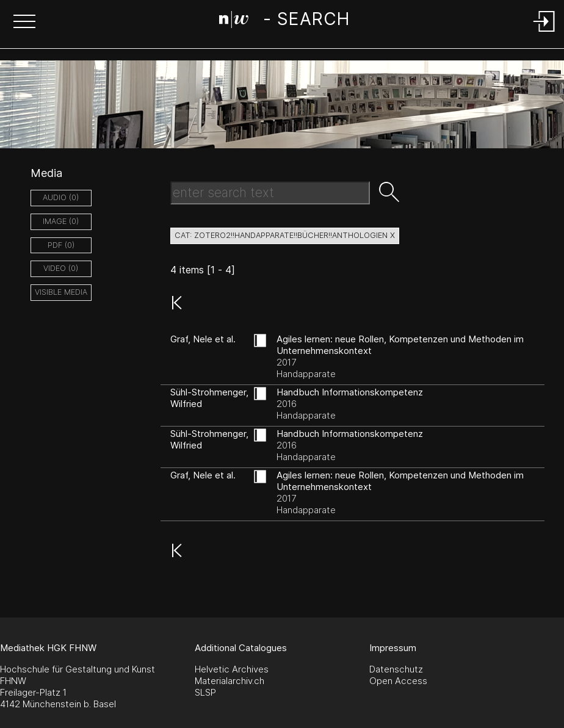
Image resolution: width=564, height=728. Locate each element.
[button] (24, 23)
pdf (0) (61, 245)
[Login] (544, 33)
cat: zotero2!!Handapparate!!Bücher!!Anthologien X (285, 235)
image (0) (61, 221)
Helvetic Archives (232, 669)
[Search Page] (284, 21)
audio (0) (61, 197)
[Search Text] (270, 193)
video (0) (61, 268)
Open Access (398, 681)
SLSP (205, 692)
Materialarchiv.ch (230, 681)
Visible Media (61, 292)
